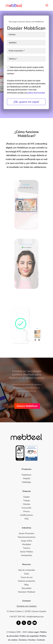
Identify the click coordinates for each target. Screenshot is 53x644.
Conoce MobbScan (27, 406)
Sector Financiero (27, 533)
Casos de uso (27, 577)
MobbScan (27, 475)
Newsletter (27, 588)
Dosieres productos (26, 581)
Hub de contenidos (27, 570)
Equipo (27, 497)
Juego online (26, 541)
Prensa (26, 511)
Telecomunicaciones (26, 537)
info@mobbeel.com (35, 617)
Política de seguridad (29, 636)
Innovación (26, 508)
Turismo (27, 548)
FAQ (27, 519)
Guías (26, 574)
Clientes (27, 504)
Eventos (32, 640)
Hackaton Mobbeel (26, 592)
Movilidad (26, 544)
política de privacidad (36, 93)
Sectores (23, 640)
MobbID (27, 478)
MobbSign (26, 482)
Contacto (41, 640)
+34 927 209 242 (18, 617)
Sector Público (26, 552)
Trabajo (27, 500)
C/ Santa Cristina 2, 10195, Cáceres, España (26, 611)
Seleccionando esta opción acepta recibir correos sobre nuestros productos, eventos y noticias (25, 70)
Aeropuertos (27, 555)
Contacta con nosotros (27, 606)
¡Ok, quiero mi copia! (26, 102)
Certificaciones (26, 515)
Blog (26, 585)
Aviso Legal (33, 632)
